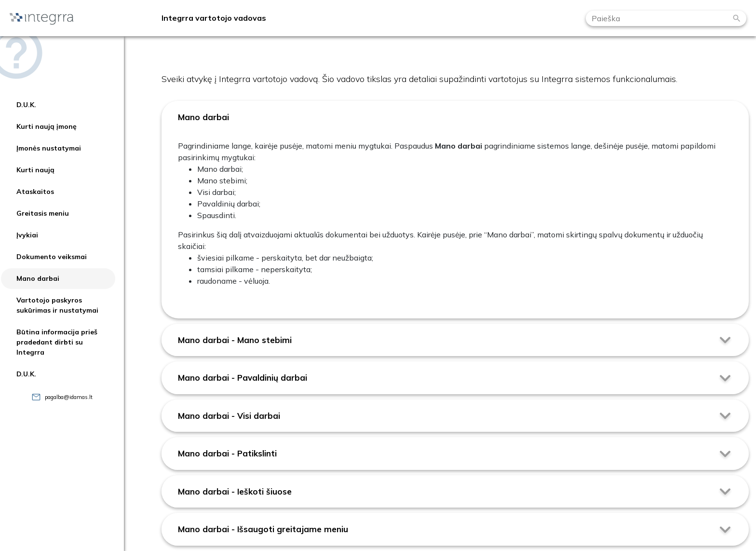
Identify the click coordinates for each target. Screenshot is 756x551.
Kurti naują (35, 170)
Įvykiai (27, 235)
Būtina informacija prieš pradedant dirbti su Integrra (57, 342)
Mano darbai (38, 278)
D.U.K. (26, 105)
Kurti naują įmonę (47, 126)
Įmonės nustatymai (49, 148)
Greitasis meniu (43, 213)
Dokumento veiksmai (52, 257)
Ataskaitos (35, 192)
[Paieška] (737, 18)
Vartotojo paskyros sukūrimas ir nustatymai (57, 305)
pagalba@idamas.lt (69, 397)
